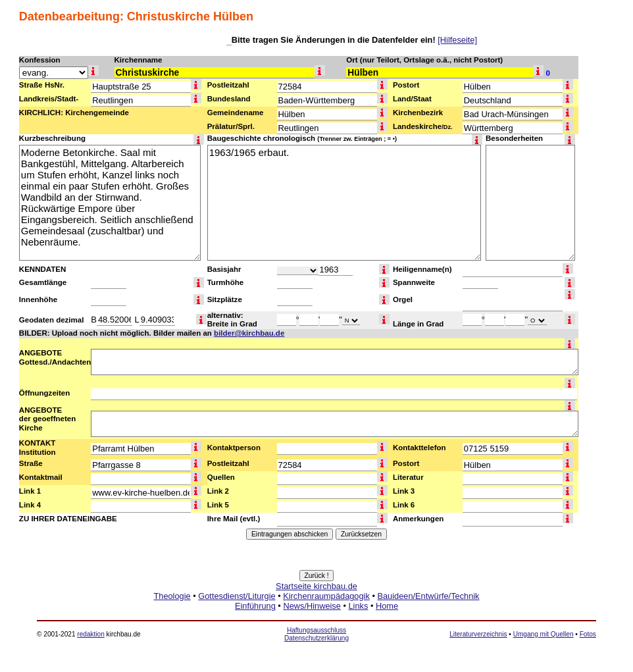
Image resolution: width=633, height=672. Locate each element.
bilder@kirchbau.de (249, 333)
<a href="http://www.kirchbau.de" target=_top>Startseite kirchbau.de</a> (316, 611)
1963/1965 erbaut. (344, 203)
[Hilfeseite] (457, 40)
